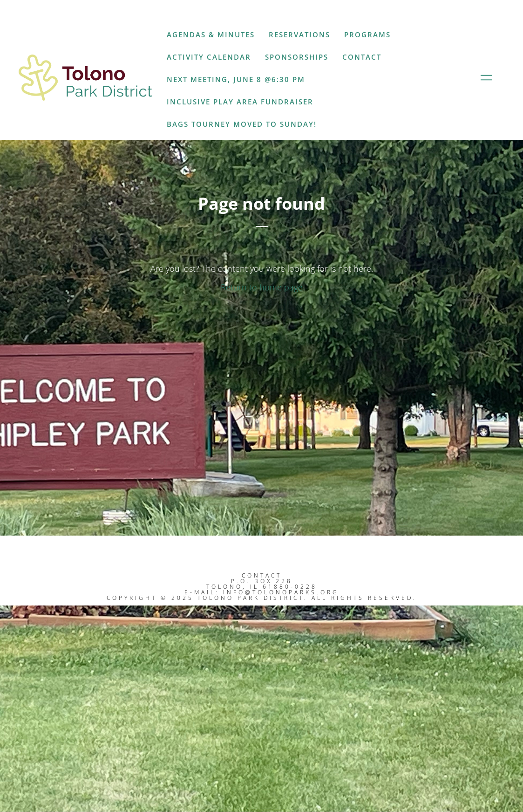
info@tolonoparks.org (281, 592)
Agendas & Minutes (211, 34)
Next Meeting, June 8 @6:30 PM (236, 79)
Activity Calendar (209, 57)
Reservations (299, 34)
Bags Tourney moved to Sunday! (242, 124)
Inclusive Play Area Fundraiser (240, 102)
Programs (367, 34)
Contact (362, 57)
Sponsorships (297, 57)
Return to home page (262, 287)
